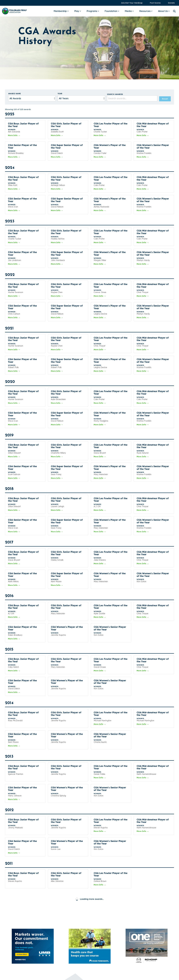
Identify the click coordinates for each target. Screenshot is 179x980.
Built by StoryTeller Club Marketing (90, 976)
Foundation (112, 11)
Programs (93, 11)
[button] (135, 956)
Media (129, 11)
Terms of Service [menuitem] (144, 947)
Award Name (15, 94)
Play (78, 11)
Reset (165, 99)
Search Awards (115, 94)
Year (60, 94)
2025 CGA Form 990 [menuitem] (146, 952)
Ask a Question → (103, 941)
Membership (61, 11)
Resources (146, 11)
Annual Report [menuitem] (143, 928)
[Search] (174, 11)
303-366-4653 (98, 934)
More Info (14, 135)
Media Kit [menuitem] (140, 923)
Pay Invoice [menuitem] (142, 933)
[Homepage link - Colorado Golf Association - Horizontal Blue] (15, 959)
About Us (164, 11)
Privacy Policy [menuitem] (143, 942)
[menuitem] (130, 3)
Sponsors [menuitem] (140, 938)
